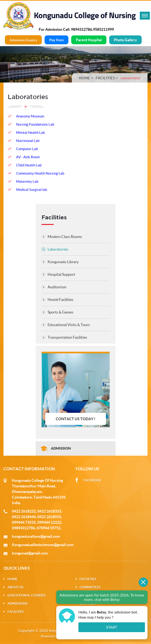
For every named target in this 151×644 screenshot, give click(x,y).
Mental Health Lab (30, 133)
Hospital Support (61, 274)
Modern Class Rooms (65, 237)
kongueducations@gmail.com (36, 536)
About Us (16, 587)
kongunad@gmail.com (30, 553)
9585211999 (103, 29)
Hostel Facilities (60, 300)
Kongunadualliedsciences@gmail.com (43, 545)
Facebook (92, 480)
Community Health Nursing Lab (40, 173)
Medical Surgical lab (32, 190)
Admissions (18, 603)
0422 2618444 (24, 517)
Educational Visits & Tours (69, 325)
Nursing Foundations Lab (35, 124)
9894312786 (81, 29)
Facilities (105, 78)
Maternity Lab (27, 181)
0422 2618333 (49, 511)
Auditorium (57, 287)
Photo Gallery (125, 40)
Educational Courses (27, 595)
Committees (90, 587)
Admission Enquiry (23, 40)
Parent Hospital (89, 40)
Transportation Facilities (67, 337)
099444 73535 (24, 522)
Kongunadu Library (63, 262)
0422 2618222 (24, 511)
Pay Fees (56, 40)
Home (84, 78)
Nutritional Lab (28, 141)
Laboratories (58, 249)
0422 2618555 (49, 517)
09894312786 (23, 528)
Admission (61, 448)
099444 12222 (49, 522)
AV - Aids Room (28, 157)
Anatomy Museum (30, 116)
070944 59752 (49, 528)
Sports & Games (60, 312)
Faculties (88, 579)
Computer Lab (27, 149)
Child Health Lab (29, 165)
